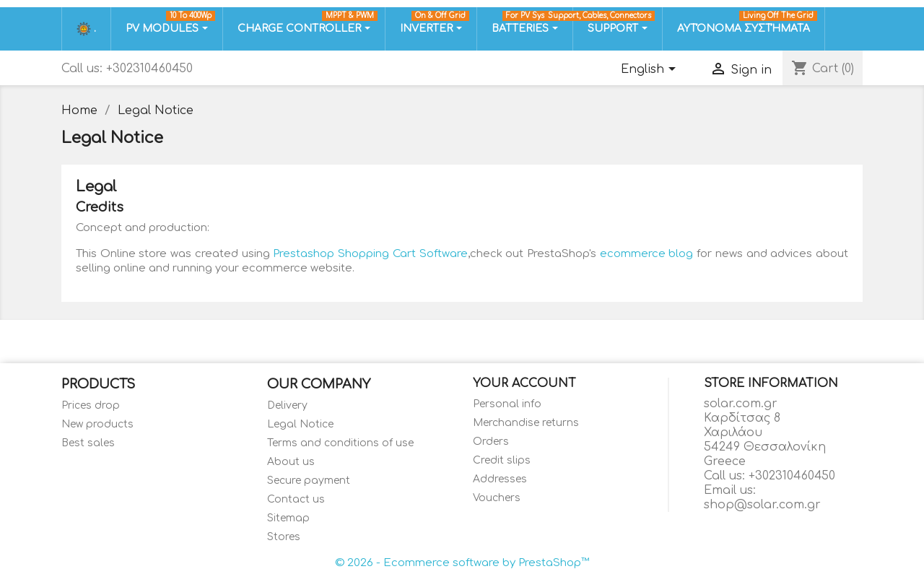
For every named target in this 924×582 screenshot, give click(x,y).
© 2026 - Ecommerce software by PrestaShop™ (462, 563)
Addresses (500, 479)
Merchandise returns (526, 423)
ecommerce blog (647, 254)
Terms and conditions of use (340, 443)
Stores (284, 537)
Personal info (507, 404)
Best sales (88, 443)
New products (97, 424)
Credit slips (502, 460)
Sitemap (288, 518)
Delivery (287, 405)
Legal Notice (300, 424)
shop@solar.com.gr (762, 505)
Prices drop (91, 405)
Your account (524, 383)
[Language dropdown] (651, 70)
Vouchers (497, 498)
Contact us (296, 499)
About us (291, 462)
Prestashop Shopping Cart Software (370, 254)
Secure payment (309, 481)
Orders (491, 442)
